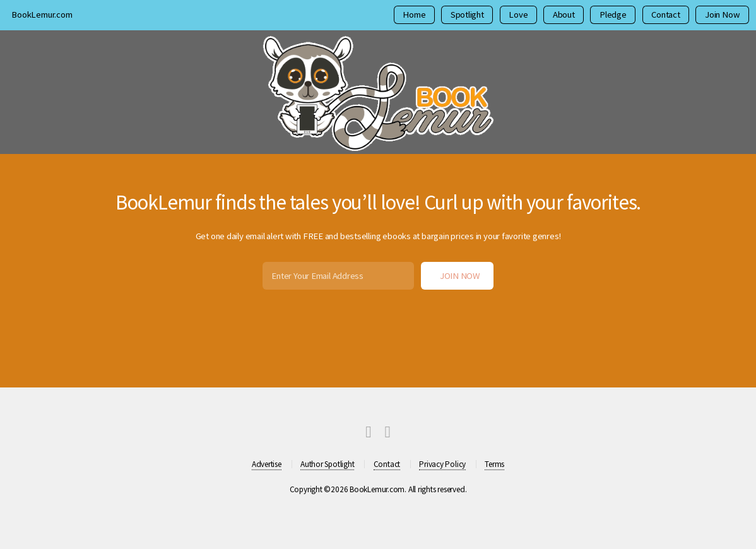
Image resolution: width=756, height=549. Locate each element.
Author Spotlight (327, 464)
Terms (494, 464)
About (564, 15)
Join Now (722, 15)
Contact (665, 15)
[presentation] (378, 321)
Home (414, 15)
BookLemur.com (42, 15)
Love (518, 15)
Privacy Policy (442, 464)
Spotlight (467, 15)
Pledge (613, 15)
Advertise (267, 464)
